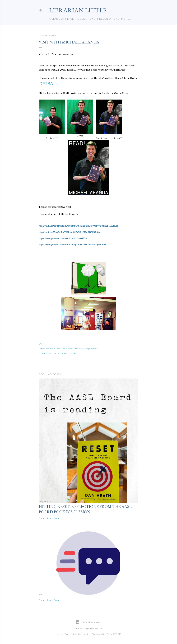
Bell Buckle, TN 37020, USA (62, 353)
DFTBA (46, 84)
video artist (78, 349)
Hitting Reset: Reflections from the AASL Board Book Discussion (85, 509)
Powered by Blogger (88, 622)
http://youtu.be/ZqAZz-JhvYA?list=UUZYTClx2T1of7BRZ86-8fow (70, 232)
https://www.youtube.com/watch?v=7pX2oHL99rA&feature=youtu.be (72, 245)
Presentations (108, 19)
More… (126, 19)
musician (67, 349)
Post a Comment (56, 518)
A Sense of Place (61, 19)
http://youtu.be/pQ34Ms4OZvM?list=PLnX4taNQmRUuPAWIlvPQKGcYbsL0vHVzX (79, 226)
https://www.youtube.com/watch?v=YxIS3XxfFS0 (63, 238)
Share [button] (42, 344)
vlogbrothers (91, 349)
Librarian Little (78, 10)
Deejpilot (98, 628)
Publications (85, 19)
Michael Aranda (54, 349)
